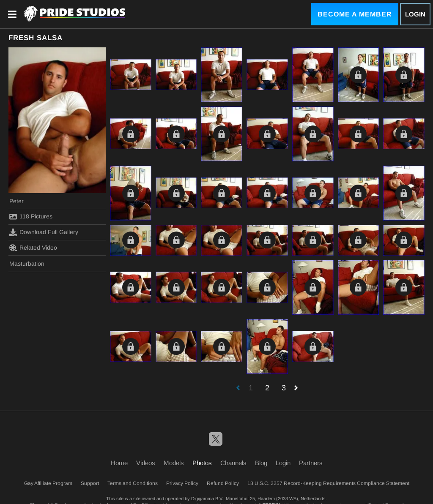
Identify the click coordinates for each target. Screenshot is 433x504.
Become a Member (355, 14)
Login (415, 14)
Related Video (33, 248)
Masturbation (27, 264)
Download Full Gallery (44, 232)
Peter (16, 201)
